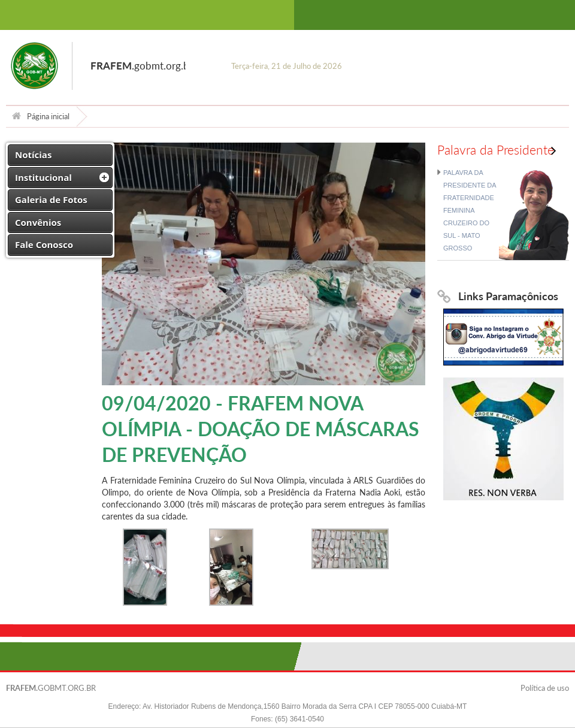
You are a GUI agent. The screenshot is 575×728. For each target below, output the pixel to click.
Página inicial (41, 116)
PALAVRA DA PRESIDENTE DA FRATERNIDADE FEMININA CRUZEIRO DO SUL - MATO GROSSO (470, 210)
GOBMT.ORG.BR (51, 688)
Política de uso (545, 688)
